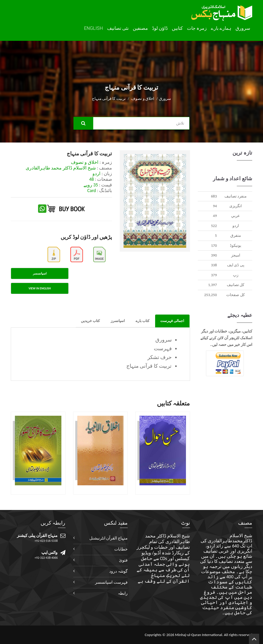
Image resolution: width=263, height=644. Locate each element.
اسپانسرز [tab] (118, 321)
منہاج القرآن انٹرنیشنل (109, 538)
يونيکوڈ (236, 245)
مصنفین (140, 28)
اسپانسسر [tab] (40, 273)
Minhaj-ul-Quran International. (199, 635)
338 (214, 265)
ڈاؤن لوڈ (160, 28)
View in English (40, 288)
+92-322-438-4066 (46, 558)
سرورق (243, 28)
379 (214, 275)
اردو (236, 226)
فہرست (163, 348)
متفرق (236, 235)
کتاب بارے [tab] (143, 321)
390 (214, 255)
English (93, 28)
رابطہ (123, 593)
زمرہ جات (197, 28)
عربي (236, 216)
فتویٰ (123, 560)
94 (215, 206)
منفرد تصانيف (236, 196)
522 (214, 226)
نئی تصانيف (118, 28)
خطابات (121, 549)
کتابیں (177, 28)
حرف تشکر (160, 357)
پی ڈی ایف (236, 265)
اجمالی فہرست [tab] (172, 321)
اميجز (236, 255)
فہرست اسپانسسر (111, 582)
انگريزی (236, 206)
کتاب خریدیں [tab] (90, 321)
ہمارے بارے (221, 28)
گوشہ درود (118, 571)
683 (214, 196)
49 (215, 216)
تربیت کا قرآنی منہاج (149, 366)
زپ (236, 275)
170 (214, 245)
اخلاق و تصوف (143, 99)
